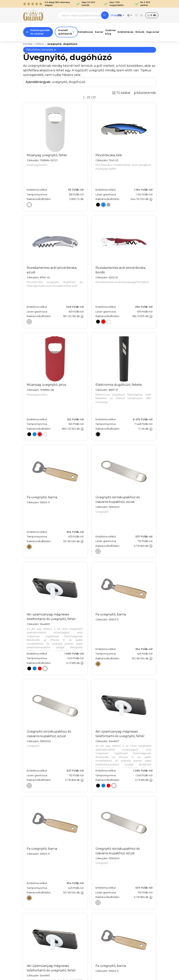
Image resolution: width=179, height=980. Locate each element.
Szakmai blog (111, 32)
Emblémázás (126, 32)
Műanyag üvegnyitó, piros (46, 385)
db (152, 15)
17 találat (116, 15)
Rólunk (140, 32)
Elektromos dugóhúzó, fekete (119, 385)
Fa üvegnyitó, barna (42, 497)
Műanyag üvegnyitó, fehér (47, 155)
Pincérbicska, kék (109, 155)
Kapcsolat (153, 32)
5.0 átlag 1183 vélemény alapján (47, 4)
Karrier (99, 32)
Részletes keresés (41, 50)
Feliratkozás (85, 32)
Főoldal (28, 44)
